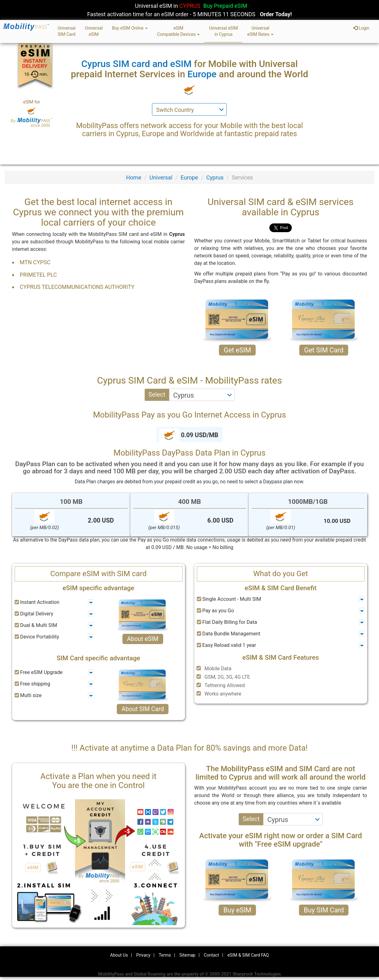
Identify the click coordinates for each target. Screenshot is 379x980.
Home (134, 177)
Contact (211, 955)
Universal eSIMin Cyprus (223, 31)
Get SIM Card (324, 350)
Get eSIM (237, 350)
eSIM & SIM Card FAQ (248, 955)
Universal (161, 177)
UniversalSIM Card (66, 31)
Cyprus (215, 177)
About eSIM (143, 639)
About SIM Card (143, 709)
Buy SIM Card (324, 910)
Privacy (143, 955)
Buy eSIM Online (130, 28)
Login (361, 28)
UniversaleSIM (94, 31)
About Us (119, 955)
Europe (189, 177)
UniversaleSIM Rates (260, 31)
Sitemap (187, 955)
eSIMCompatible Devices (178, 31)
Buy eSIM (237, 910)
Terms (165, 955)
